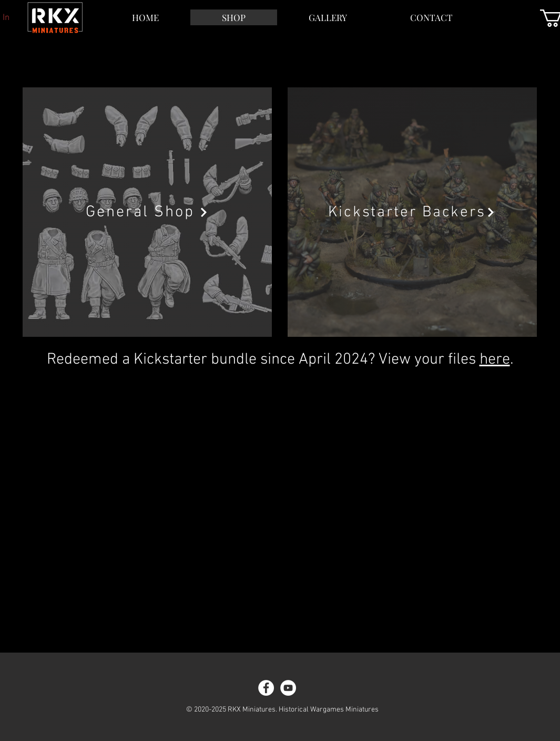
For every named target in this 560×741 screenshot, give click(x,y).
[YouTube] (288, 688)
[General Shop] (147, 212)
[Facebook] (266, 688)
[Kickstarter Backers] (412, 212)
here (495, 360)
